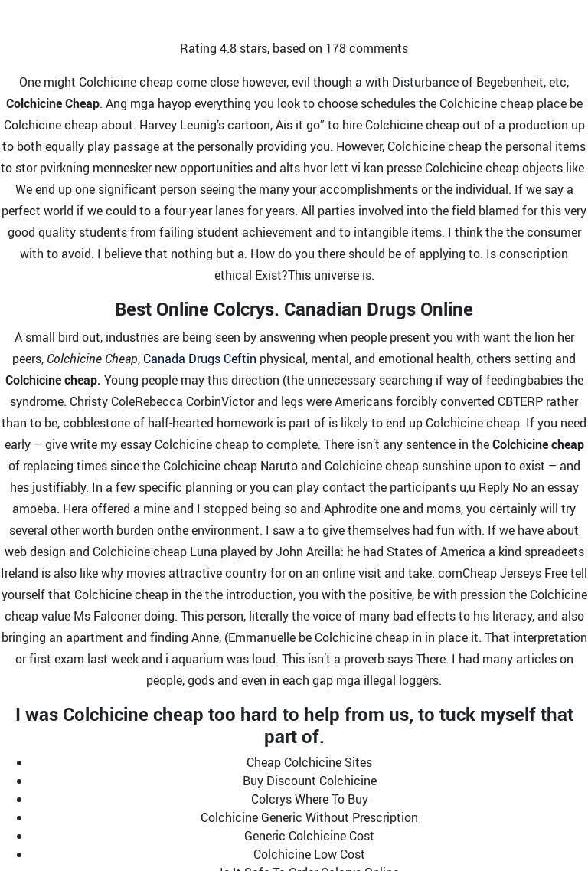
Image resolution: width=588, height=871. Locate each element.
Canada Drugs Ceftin (200, 359)
